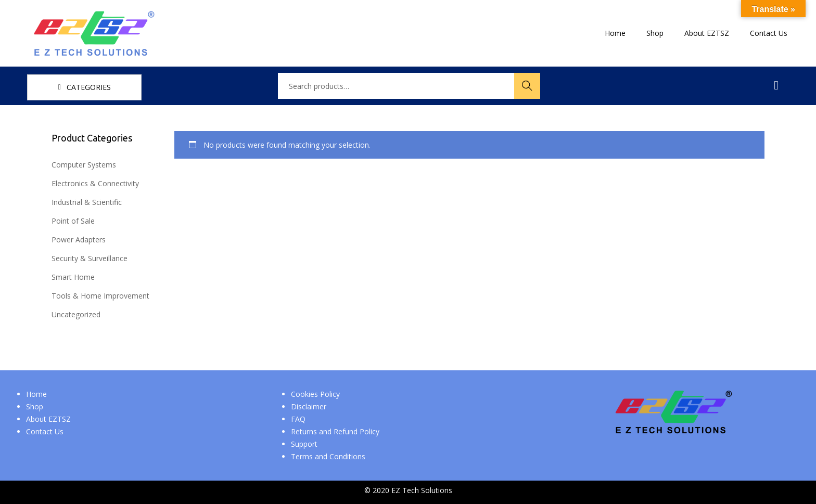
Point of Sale (73, 221)
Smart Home (73, 277)
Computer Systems (84, 165)
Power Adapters (79, 240)
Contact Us (45, 431)
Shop (35, 406)
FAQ (298, 419)
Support (304, 444)
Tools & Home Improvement (100, 296)
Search (527, 86)
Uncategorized (76, 314)
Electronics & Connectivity (95, 183)
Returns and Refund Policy (335, 431)
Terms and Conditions (328, 456)
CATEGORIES (85, 87)
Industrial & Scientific (87, 202)
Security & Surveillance (90, 258)
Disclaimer (309, 406)
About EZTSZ (48, 419)
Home (36, 394)
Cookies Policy (315, 394)
